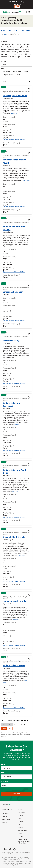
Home (3, 30)
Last (10, 729)
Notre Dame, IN (8, 98)
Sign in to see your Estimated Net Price (14, 140)
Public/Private (17, 72)
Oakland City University (14, 537)
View (17, 7)
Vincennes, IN (7, 295)
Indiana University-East (14, 665)
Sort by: (4, 62)
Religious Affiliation (9, 75)
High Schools (6, 820)
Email (3, 773)
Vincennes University (13, 292)
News (20, 819)
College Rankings (13, 30)
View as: (4, 78)
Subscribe (16, 794)
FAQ (19, 825)
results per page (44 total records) (15, 721)
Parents (5, 822)
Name (3, 764)
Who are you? (6, 781)
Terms (20, 834)
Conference (6, 72)
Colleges (5, 817)
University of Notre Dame (15, 96)
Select (4, 785)
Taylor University (11, 341)
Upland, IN (6, 343)
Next (4, 729)
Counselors (6, 814)
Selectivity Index (26, 30)
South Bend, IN (8, 476)
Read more (14, 114)
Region (26, 72)
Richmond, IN (7, 668)
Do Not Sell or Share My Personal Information (24, 841)
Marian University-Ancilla (15, 601)
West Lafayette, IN (9, 232)
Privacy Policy (22, 831)
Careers (20, 816)
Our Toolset (22, 813)
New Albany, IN (8, 409)
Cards (4, 81)
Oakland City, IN (8, 540)
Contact (20, 822)
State (6, 34)
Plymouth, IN (7, 604)
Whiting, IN (7, 165)
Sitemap (21, 828)
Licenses (21, 837)
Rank (4, 65)
